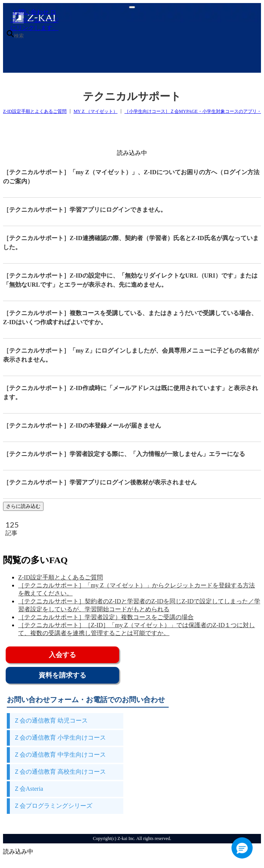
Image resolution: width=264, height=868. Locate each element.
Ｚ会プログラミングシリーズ (53, 806)
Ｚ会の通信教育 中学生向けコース (60, 755)
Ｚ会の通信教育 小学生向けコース (60, 738)
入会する (62, 655)
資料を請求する (62, 675)
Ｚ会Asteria (28, 789)
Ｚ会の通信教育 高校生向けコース (60, 772)
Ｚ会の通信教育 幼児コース (51, 720)
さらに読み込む (23, 506)
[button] (242, 848)
